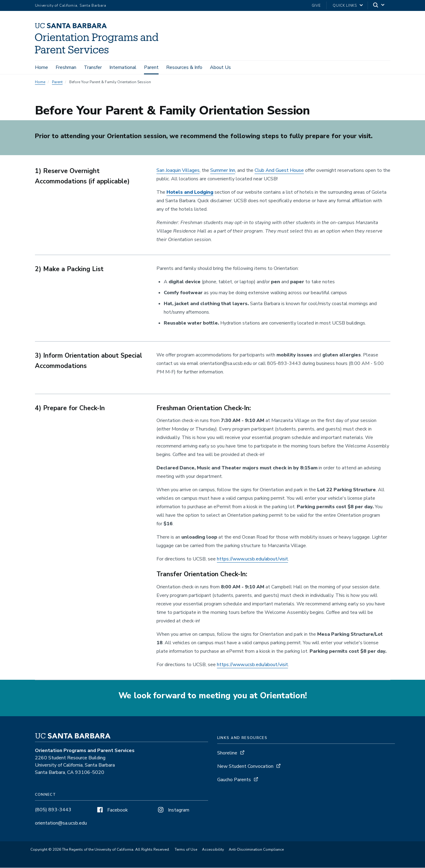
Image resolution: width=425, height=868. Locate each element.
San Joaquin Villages (178, 171)
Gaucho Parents (234, 780)
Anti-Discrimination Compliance (256, 850)
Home (41, 67)
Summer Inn (223, 171)
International (123, 67)
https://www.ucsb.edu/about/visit (252, 560)
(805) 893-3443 (53, 810)
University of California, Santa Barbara (71, 5)
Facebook (112, 811)
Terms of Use (186, 850)
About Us (220, 67)
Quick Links (345, 5)
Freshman (66, 67)
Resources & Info (184, 67)
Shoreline (227, 754)
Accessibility (213, 850)
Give (316, 5)
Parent (151, 67)
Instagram (173, 811)
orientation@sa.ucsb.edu (61, 824)
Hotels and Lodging (190, 193)
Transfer (93, 67)
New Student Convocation (245, 767)
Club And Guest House (279, 171)
